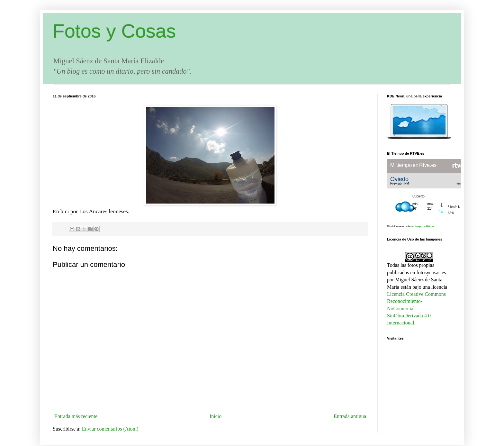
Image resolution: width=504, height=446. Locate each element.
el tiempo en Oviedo (423, 226)
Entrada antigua (350, 416)
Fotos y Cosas (114, 31)
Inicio (216, 416)
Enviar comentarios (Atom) (110, 429)
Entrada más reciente (76, 416)
